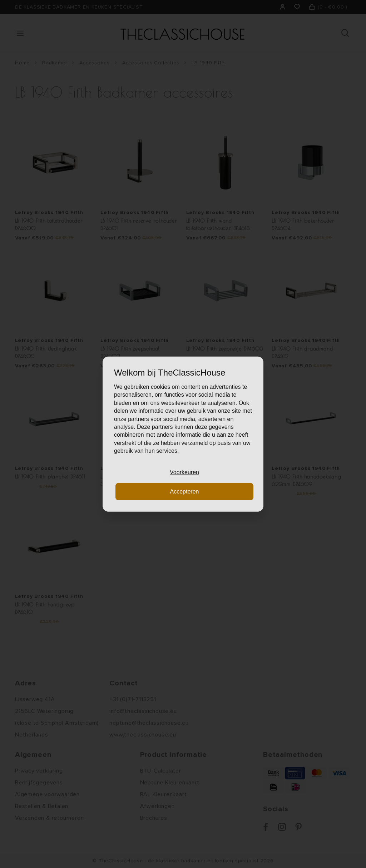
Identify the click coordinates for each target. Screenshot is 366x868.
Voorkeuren (184, 472)
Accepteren (185, 492)
